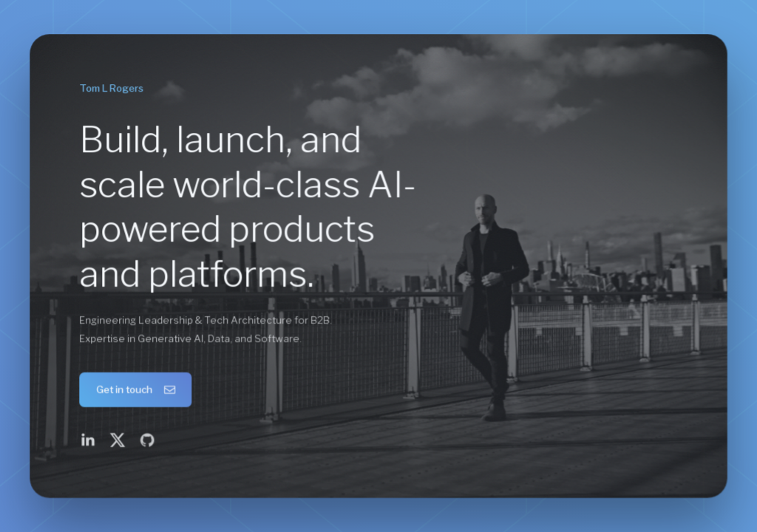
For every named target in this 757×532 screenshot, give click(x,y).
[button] (136, 390)
